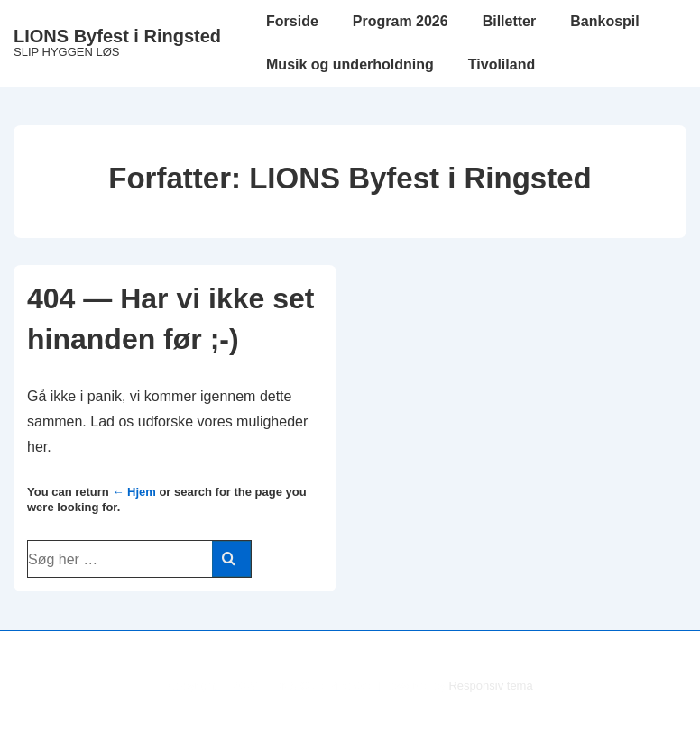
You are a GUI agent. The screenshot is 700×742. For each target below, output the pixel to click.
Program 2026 (401, 21)
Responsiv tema (490, 686)
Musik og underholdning (350, 64)
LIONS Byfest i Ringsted (117, 36)
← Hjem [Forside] (134, 492)
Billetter (510, 21)
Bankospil (604, 21)
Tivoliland (502, 64)
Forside (292, 21)
